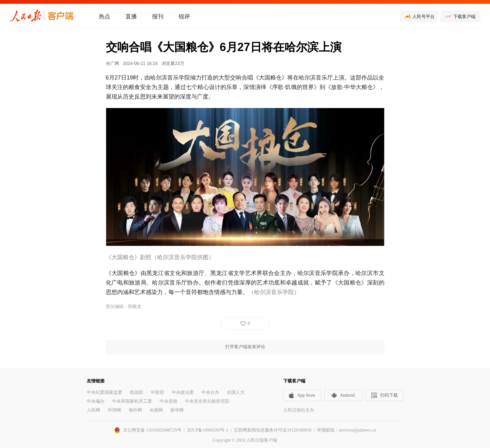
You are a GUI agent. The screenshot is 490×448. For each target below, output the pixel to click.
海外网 (135, 410)
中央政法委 (183, 392)
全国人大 (236, 392)
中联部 (157, 392)
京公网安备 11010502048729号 (152, 430)
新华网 (177, 410)
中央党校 (169, 401)
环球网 (114, 410)
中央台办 (210, 392)
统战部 (137, 392)
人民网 (93, 410)
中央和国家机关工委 (132, 401)
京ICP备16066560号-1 (208, 430)
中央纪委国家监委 (105, 392)
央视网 (156, 410)
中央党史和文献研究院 (207, 401)
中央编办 (96, 401)
